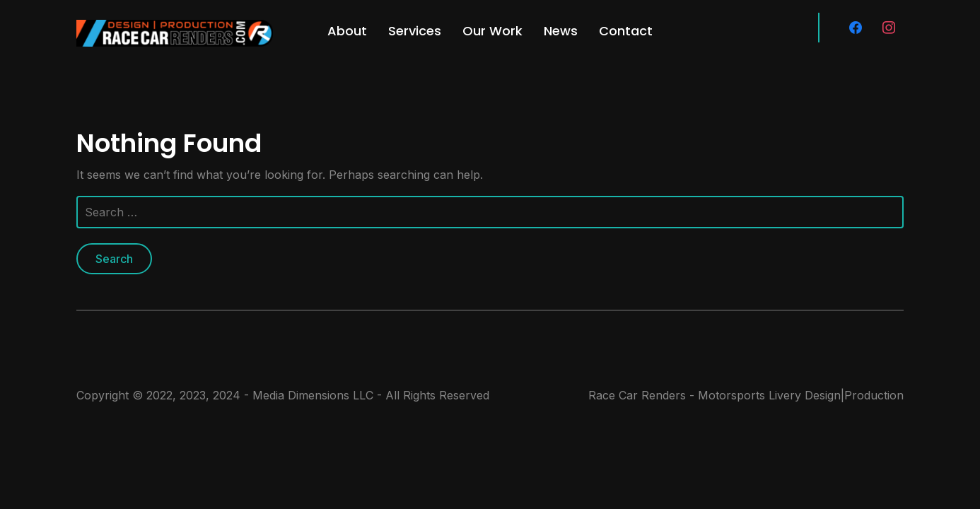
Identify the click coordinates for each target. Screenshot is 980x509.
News (561, 31)
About (347, 31)
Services (415, 31)
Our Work (492, 31)
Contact (626, 31)
